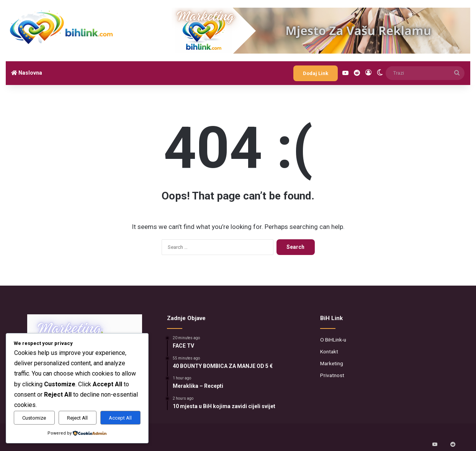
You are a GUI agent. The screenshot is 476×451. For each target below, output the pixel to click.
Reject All (77, 418)
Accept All (120, 418)
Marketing (332, 363)
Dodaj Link (316, 73)
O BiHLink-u (333, 340)
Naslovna (27, 73)
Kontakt (329, 351)
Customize (34, 418)
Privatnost (332, 375)
